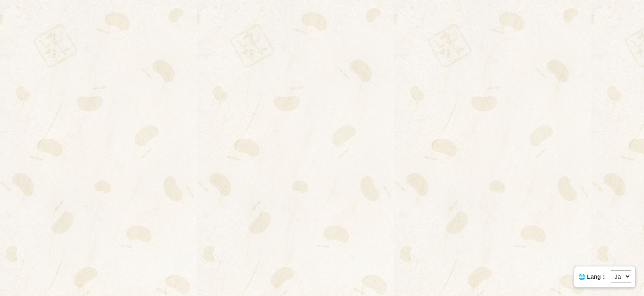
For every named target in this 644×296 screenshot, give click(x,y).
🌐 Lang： (592, 277)
